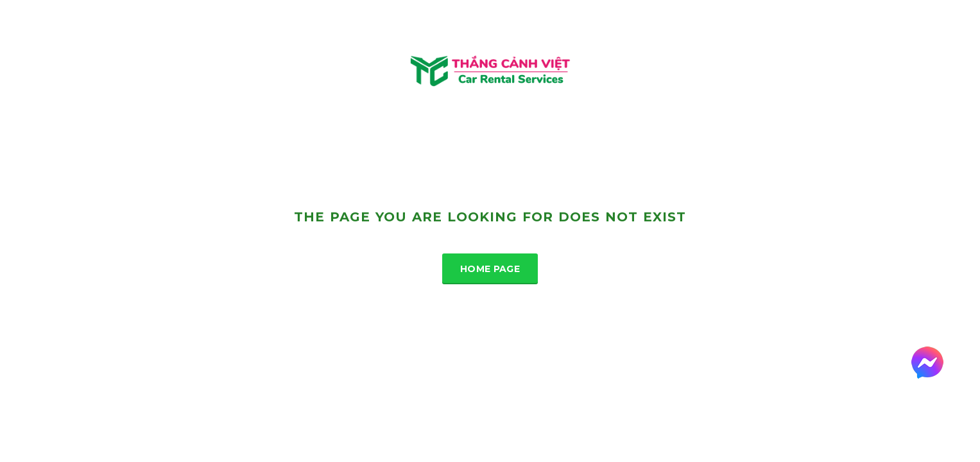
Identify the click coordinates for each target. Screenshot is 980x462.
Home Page (490, 269)
